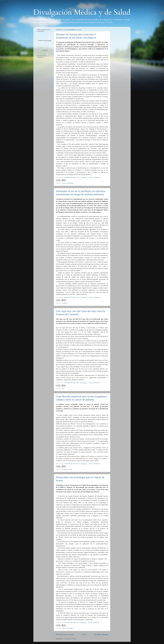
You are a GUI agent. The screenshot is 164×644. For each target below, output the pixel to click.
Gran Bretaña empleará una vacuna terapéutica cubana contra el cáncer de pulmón (81, 398)
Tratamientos (70, 183)
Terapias (64, 469)
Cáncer (64, 183)
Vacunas (70, 469)
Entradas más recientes (65, 634)
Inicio (84, 634)
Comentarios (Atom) (70, 639)
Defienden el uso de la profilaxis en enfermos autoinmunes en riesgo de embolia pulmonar (81, 193)
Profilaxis (65, 303)
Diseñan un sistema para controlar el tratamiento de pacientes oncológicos (76, 36)
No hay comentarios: (94, 177)
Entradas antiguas (101, 634)
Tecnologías (70, 628)
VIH (63, 388)
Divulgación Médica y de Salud (82, 12)
